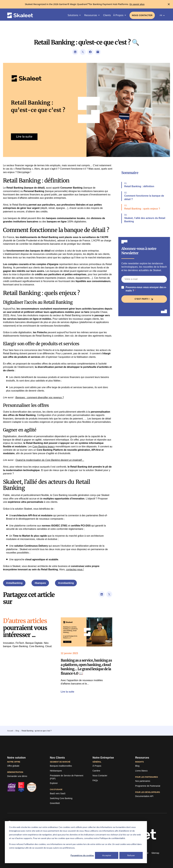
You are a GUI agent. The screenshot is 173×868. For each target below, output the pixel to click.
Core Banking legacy (44, 447)
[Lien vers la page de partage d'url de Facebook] (90, 52)
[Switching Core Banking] (61, 798)
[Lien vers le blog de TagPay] (137, 766)
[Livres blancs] (141, 771)
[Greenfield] (55, 803)
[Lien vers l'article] (87, 632)
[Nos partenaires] (143, 781)
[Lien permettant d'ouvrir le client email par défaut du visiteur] (98, 52)
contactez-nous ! (75, 569)
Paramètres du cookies (82, 855)
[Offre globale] (13, 766)
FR (163, 15)
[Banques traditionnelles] (61, 766)
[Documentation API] (144, 796)
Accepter (107, 855)
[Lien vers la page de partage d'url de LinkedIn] (75, 52)
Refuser (131, 855)
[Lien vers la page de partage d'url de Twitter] (83, 52)
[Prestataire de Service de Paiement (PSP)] (69, 777)
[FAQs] (95, 781)
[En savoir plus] (137, 4)
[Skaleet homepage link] (20, 15)
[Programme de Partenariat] (148, 786)
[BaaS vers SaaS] (58, 794)
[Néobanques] (56, 771)
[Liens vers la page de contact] (142, 15)
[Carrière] (96, 771)
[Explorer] (54, 783)
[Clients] (107, 15)
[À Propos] (97, 766)
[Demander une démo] (17, 776)
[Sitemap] (155, 853)
